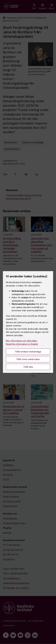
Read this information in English (22, 344)
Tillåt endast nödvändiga (28, 352)
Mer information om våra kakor (22, 341)
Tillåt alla (28, 367)
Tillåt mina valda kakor (28, 359)
